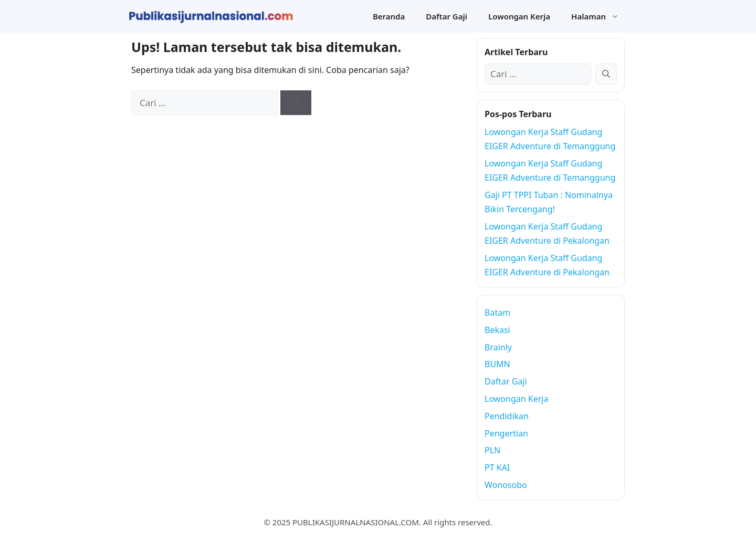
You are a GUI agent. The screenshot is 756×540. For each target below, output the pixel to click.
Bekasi (497, 330)
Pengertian (506, 433)
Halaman (600, 16)
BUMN (497, 364)
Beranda (389, 16)
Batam (497, 313)
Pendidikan (507, 416)
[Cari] (296, 103)
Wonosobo (506, 485)
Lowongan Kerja (519, 16)
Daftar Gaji (447, 16)
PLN (492, 450)
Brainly (498, 347)
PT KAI (497, 468)
